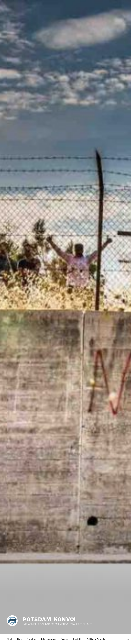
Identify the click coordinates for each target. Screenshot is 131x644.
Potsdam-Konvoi (49, 619)
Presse (64, 639)
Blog (20, 639)
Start (9, 639)
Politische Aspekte (97, 639)
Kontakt (77, 639)
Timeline (32, 639)
